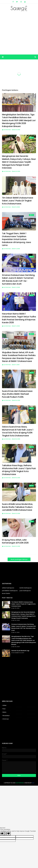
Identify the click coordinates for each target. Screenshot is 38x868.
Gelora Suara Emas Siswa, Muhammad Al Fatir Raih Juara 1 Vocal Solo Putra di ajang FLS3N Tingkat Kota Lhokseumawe (18, 431)
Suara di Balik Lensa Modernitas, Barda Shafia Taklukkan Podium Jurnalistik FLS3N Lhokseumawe (17, 507)
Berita (5, 712)
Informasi (6, 719)
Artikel (5, 705)
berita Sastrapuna (26, 588)
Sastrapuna (7, 130)
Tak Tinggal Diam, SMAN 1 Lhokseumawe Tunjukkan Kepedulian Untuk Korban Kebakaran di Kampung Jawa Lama (16, 239)
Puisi (4, 709)
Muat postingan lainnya (19, 559)
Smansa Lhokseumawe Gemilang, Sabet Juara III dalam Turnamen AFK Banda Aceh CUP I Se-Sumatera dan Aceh (18, 280)
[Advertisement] (19, 33)
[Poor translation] (7, 834)
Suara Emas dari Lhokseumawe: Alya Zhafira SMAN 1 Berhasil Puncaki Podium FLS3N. (17, 394)
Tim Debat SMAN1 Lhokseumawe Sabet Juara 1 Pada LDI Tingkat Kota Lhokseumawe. (18, 201)
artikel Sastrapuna (8, 588)
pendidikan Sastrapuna (10, 591)
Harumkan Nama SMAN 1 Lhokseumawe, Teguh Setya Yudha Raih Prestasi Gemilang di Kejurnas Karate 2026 (19, 318)
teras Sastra (6, 593)
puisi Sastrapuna (25, 591)
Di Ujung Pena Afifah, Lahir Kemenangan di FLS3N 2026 (15, 541)
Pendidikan (6, 716)
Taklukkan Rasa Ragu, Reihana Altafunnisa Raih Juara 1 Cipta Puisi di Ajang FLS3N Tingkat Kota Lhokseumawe (19, 470)
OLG (33, 783)
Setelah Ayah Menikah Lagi (20, 651)
